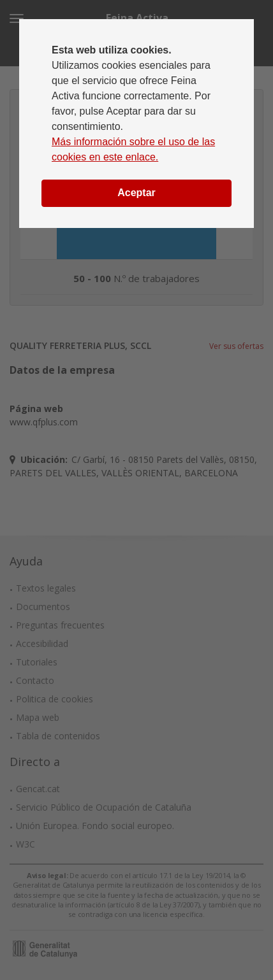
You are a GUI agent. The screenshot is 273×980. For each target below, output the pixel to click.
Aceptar (136, 193)
